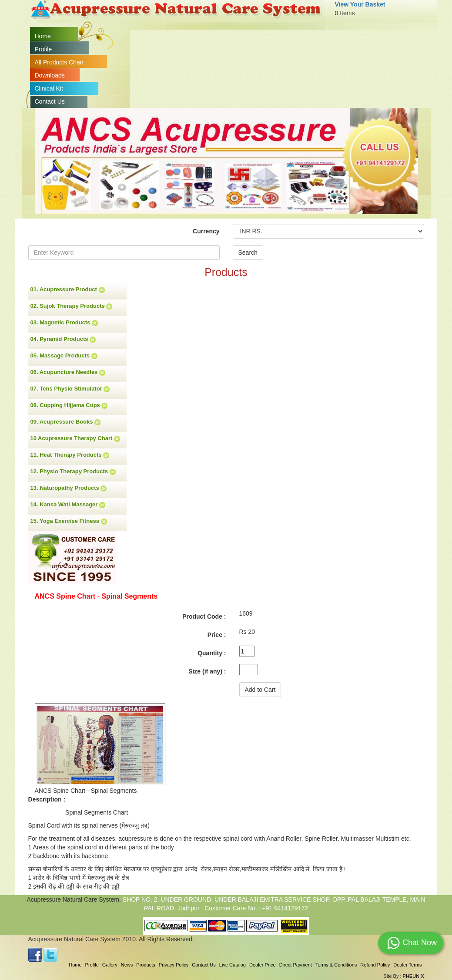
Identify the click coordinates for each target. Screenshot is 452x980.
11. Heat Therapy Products (70, 455)
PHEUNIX (413, 976)
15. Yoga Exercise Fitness (69, 521)
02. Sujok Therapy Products (72, 306)
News (127, 965)
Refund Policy (375, 965)
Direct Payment (296, 965)
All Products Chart (59, 62)
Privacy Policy (174, 965)
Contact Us (50, 101)
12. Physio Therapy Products (73, 471)
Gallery (110, 965)
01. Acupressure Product (68, 290)
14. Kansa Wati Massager (68, 505)
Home (43, 36)
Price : (217, 635)
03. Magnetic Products (64, 323)
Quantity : (212, 653)
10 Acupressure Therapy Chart (75, 438)
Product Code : (204, 616)
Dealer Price (263, 965)
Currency (206, 231)
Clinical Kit (49, 88)
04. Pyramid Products (63, 339)
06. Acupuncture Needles (68, 372)
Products (146, 965)
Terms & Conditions (336, 965)
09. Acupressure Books (66, 422)
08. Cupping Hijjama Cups (69, 405)
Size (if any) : (207, 671)
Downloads (50, 75)
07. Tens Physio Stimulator (70, 389)
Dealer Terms (407, 965)
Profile (44, 49)
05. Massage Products (64, 356)
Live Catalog (233, 965)
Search (248, 253)
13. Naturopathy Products (69, 488)
